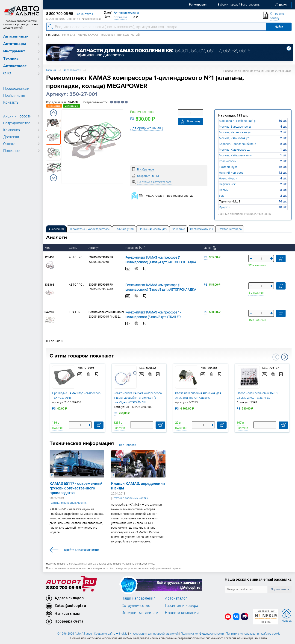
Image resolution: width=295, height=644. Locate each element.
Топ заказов (54, 106)
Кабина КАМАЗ (88, 35)
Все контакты (84, 14)
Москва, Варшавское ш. (235, 127)
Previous (53, 113)
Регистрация (198, 4)
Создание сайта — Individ (111, 634)
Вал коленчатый (128, 35)
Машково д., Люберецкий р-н (239, 121)
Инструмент (14, 51)
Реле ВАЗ (69, 35)
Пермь (223, 190)
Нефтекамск (227, 184)
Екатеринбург (228, 167)
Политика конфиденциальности (202, 634)
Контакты (11, 102)
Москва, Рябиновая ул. (234, 138)
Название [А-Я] (136, 248)
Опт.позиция (72, 106)
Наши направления (139, 598)
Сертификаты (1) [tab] (201, 229)
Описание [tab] (178, 229)
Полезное (11, 151)
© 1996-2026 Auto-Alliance (75, 634)
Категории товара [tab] (230, 229)
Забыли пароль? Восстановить (239, 4)
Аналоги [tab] (56, 229)
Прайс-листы (13, 95)
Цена (210, 248)
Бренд (73, 248)
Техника (11, 59)
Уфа (222, 196)
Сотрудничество (16, 123)
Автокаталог (15, 66)
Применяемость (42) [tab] (153, 229)
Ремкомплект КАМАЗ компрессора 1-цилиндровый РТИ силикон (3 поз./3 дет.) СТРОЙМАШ (138, 398)
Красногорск (228, 161)
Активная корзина (126, 13)
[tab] (56, 229)
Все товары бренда (180, 196)
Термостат (108, 35)
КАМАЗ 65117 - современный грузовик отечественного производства (76, 488)
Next (53, 178)
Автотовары (15, 44)
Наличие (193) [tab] (124, 229)
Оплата (9, 144)
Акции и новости (16, 116)
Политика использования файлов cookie (253, 634)
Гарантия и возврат (182, 606)
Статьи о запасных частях (69, 503)
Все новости (128, 445)
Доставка (11, 137)
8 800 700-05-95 (64, 588)
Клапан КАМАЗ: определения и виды (138, 486)
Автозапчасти (16, 37)
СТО (7, 73)
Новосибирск (228, 178)
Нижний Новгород (231, 173)
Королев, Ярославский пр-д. (238, 144)
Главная (51, 70)
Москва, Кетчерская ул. (235, 132)
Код (47, 248)
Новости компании (182, 613)
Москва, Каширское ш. (234, 150)
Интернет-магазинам (140, 613)
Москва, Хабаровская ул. (236, 155)
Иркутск (224, 207)
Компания (11, 130)
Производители (15, 88)
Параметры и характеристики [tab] (89, 229)
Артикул (94, 248)
